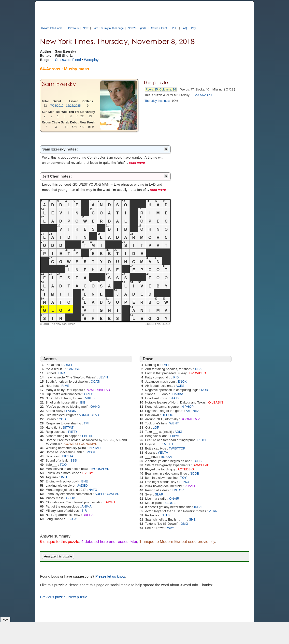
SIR (84, 511)
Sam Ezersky (59, 84)
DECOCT (168, 415)
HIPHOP (188, 407)
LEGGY (71, 519)
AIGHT (111, 502)
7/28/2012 (57, 106)
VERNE (214, 511)
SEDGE (170, 503)
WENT (174, 423)
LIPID (175, 377)
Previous (73, 28)
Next (86, 28)
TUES (197, 461)
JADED (82, 486)
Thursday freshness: (158, 101)
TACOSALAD (100, 469)
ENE (85, 481)
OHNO (95, 407)
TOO (63, 465)
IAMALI (190, 486)
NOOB (194, 473)
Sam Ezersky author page (108, 28)
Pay (194, 28)
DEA (198, 369)
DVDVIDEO (198, 373)
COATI (95, 382)
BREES (88, 515)
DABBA (178, 394)
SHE (192, 519)
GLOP (71, 498)
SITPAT (68, 427)
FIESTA (68, 456)
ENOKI (183, 382)
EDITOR (178, 490)
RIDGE (202, 440)
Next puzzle (78, 597)
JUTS (166, 515)
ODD (62, 419)
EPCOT (90, 452)
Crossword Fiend (68, 60)
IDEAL (199, 507)
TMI (87, 423)
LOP (156, 427)
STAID (174, 398)
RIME (65, 386)
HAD (62, 373)
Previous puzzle (53, 597)
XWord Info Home (52, 28)
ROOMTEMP (190, 419)
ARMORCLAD (89, 415)
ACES (180, 386)
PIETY (73, 432)
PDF (175, 28)
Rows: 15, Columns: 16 (161, 90)
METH (168, 444)
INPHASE (95, 448)
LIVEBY (87, 473)
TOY (183, 478)
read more (137, 162)
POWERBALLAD (98, 390)
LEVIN (103, 377)
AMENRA (193, 411)
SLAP (159, 494)
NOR (205, 390)
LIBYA (175, 436)
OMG (184, 524)
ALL (167, 365)
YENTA (163, 453)
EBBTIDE (89, 436)
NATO (93, 490)
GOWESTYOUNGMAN (81, 444)
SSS (74, 460)
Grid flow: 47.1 (203, 95)
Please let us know (110, 576)
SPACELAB (201, 465)
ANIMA (86, 506)
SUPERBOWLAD (107, 494)
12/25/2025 (73, 106)
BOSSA (166, 457)
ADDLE (68, 365)
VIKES (90, 398)
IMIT (64, 477)
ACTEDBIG (186, 469)
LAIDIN (71, 411)
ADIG (178, 432)
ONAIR (174, 499)
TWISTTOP (177, 448)
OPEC (89, 394)
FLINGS (185, 482)
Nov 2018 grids (137, 28)
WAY (171, 528)
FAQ (184, 28)
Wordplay (91, 60)
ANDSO (75, 369)
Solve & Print (159, 28)
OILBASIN (216, 402)
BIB (83, 402)
